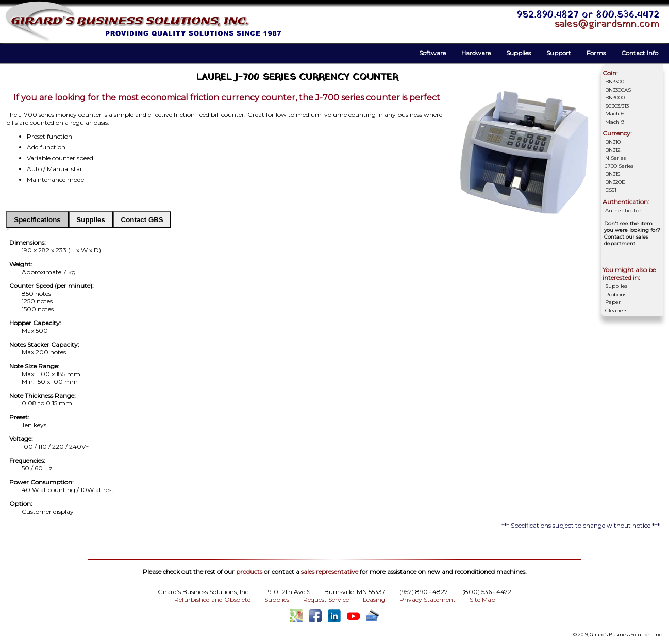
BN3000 (615, 98)
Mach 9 (615, 122)
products (249, 572)
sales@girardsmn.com (607, 24)
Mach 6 (615, 114)
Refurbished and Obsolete (212, 599)
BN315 (613, 174)
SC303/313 (617, 106)
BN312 (613, 150)
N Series (615, 158)
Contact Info (640, 53)
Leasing (374, 599)
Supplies (519, 53)
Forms (596, 53)
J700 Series (619, 166)
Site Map (482, 599)
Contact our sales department (626, 240)
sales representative (330, 572)
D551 (611, 190)
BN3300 (615, 82)
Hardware (476, 53)
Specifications (37, 220)
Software (432, 53)
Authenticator (623, 210)
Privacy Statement (428, 599)
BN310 (613, 142)
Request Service (326, 599)
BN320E (615, 182)
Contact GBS (142, 220)
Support (559, 53)
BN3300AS (618, 90)
